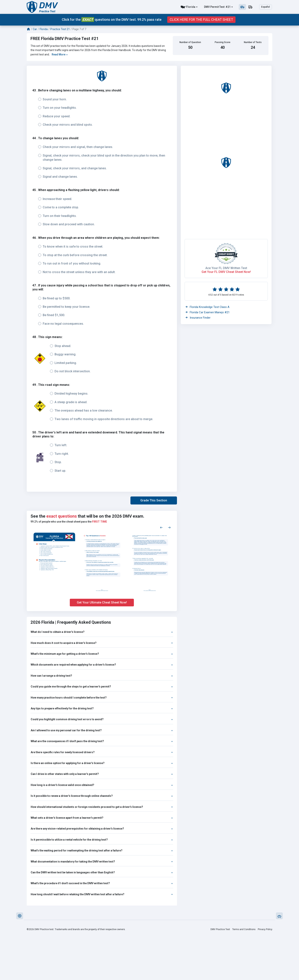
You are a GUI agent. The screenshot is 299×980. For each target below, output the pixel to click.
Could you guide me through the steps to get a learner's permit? (102, 687)
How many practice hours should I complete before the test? (102, 698)
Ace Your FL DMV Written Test (226, 268)
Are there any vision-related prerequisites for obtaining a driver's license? (102, 829)
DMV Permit (211, 7)
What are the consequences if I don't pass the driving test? (102, 741)
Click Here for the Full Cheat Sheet (201, 20)
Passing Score (223, 42)
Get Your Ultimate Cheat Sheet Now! (102, 602)
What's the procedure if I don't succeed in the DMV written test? (102, 883)
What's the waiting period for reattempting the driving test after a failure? (102, 851)
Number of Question (190, 42)
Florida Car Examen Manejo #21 (208, 312)
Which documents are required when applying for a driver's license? (102, 665)
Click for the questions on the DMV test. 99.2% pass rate (112, 20)
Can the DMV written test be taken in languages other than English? (102, 872)
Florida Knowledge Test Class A (207, 307)
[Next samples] (169, 527)
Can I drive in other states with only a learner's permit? (102, 774)
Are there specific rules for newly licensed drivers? (102, 752)
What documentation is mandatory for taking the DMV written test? (102, 862)
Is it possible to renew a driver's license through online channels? (102, 796)
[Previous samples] (161, 527)
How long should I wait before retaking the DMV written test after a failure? (102, 894)
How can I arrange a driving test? (102, 676)
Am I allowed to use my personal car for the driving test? (102, 730)
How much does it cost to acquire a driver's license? (102, 643)
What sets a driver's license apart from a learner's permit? (102, 818)
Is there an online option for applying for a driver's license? (102, 763)
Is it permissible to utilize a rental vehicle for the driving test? (102, 840)
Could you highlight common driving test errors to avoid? (102, 719)
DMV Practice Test (220, 929)
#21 (228, 7)
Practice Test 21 (60, 29)
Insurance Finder (198, 318)
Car (35, 29)
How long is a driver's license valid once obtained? (102, 785)
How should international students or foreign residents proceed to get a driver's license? (102, 807)
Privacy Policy (265, 929)
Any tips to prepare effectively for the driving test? (102, 708)
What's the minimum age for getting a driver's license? (102, 654)
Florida (191, 7)
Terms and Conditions (244, 929)
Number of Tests (253, 42)
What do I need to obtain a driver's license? (102, 632)
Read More (60, 54)
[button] (154, 500)
